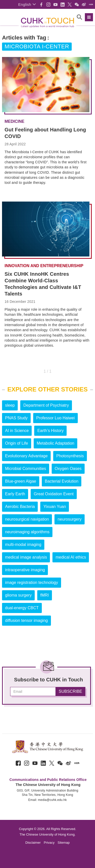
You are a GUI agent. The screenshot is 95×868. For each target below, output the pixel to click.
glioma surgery (18, 595)
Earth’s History (50, 431)
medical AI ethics (71, 557)
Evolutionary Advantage (26, 456)
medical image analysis (26, 557)
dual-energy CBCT (22, 608)
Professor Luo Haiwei (55, 418)
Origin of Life (17, 443)
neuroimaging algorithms (27, 532)
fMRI (45, 595)
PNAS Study (16, 418)
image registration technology (32, 583)
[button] (27, 4)
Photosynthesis (70, 456)
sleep (10, 405)
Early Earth (15, 494)
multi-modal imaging (23, 545)
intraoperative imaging (25, 570)
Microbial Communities (26, 469)
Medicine (14, 122)
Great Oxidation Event (54, 494)
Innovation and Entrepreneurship (44, 266)
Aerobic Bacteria (20, 507)
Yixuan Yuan (55, 507)
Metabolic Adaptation (56, 443)
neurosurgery (69, 519)
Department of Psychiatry (46, 405)
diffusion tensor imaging (26, 620)
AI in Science (17, 431)
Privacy (49, 843)
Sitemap (64, 843)
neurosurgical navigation (27, 519)
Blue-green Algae (21, 481)
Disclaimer (33, 843)
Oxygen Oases (68, 469)
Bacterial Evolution (62, 481)
